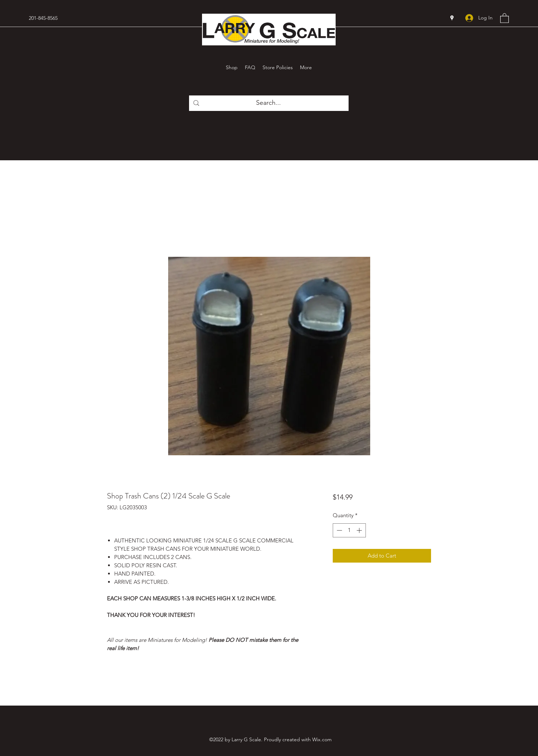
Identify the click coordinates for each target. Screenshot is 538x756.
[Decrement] (339, 530)
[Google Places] (452, 18)
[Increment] (360, 530)
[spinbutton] (349, 530)
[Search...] (268, 103)
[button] (505, 18)
